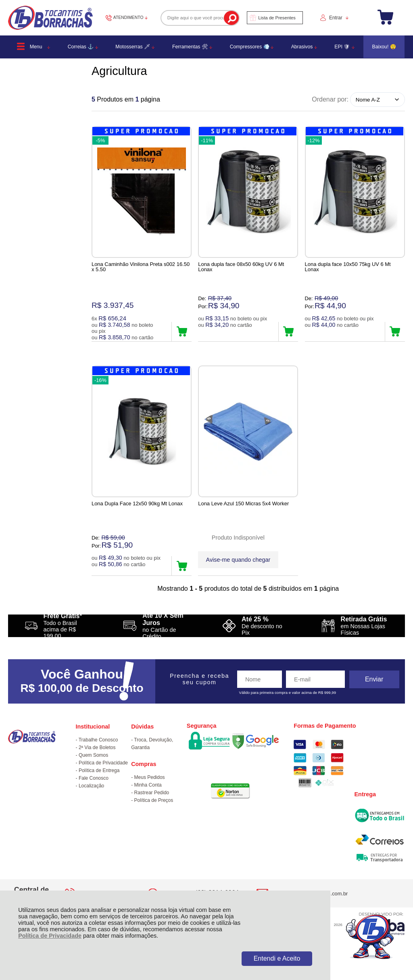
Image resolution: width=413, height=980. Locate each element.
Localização (91, 794)
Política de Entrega (99, 779)
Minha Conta (148, 793)
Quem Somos (93, 764)
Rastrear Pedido (152, 801)
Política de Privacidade (50, 936)
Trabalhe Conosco (98, 748)
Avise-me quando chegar (238, 563)
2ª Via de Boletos (97, 756)
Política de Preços (154, 809)
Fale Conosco (94, 787)
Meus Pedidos (150, 786)
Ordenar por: (330, 99)
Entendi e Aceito (277, 958)
